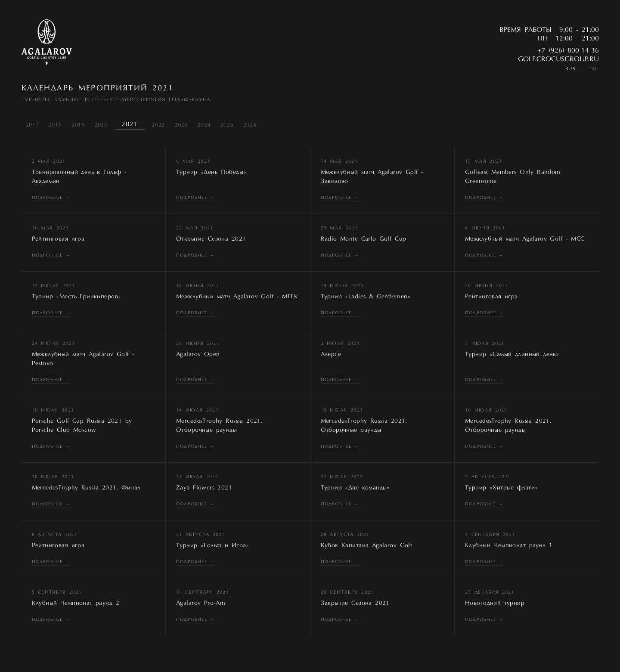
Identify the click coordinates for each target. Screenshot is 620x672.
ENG (593, 69)
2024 (204, 125)
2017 (33, 125)
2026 (250, 125)
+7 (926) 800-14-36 (568, 51)
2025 (227, 125)
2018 (55, 125)
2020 (101, 125)
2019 (78, 125)
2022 (158, 125)
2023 (181, 125)
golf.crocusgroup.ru (558, 59)
